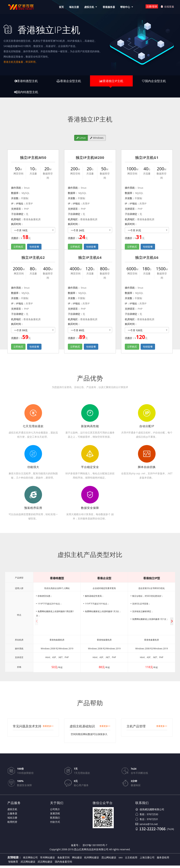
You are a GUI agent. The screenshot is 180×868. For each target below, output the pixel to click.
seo (120, 860)
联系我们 (55, 820)
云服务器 (12, 816)
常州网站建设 (47, 860)
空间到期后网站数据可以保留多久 (89, 737)
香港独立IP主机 (111, 82)
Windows (97, 140)
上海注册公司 (147, 860)
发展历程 (55, 816)
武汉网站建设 (28, 864)
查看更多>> (48, 729)
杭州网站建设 (92, 860)
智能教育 (13, 864)
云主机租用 (131, 860)
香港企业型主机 (69, 82)
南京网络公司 (30, 860)
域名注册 (73, 7)
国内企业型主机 (154, 82)
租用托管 (12, 824)
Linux (81, 140)
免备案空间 (63, 860)
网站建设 (77, 860)
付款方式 (55, 824)
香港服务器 (108, 7)
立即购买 (18, 349)
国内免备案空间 (63, 864)
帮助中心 (124, 7)
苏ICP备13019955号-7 (95, 848)
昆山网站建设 (109, 860)
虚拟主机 (88, 7)
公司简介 (55, 812)
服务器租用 (163, 860)
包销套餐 (34, 349)
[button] (172, 624)
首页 (60, 7)
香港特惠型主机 (26, 82)
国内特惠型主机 (26, 94)
